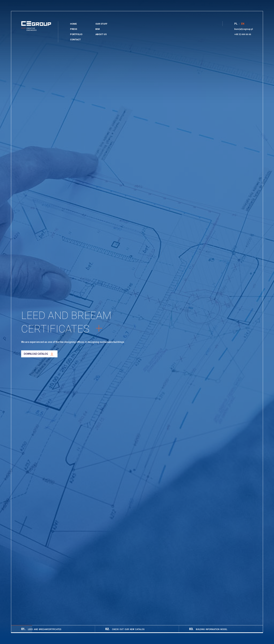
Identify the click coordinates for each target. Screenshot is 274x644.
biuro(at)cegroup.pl (244, 29)
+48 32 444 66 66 (243, 34)
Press (74, 29)
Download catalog (38, 354)
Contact (75, 40)
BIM (98, 29)
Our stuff (101, 24)
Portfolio (76, 34)
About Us (101, 34)
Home (73, 24)
